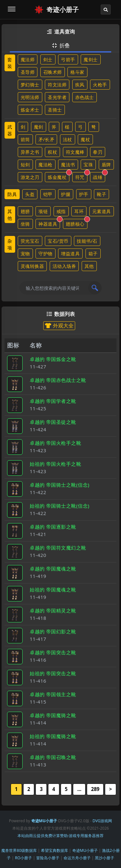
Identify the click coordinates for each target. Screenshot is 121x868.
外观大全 (59, 326)
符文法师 (57, 85)
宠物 (25, 254)
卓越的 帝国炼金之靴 (53, 359)
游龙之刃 (30, 177)
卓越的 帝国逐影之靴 (53, 527)
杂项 (10, 244)
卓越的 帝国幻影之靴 (53, 631)
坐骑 (25, 224)
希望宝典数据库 (55, 850)
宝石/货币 (58, 241)
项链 (43, 211)
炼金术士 (30, 110)
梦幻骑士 (30, 85)
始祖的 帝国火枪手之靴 (55, 464)
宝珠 (88, 165)
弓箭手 (68, 59)
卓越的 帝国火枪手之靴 (55, 443)
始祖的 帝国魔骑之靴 (53, 736)
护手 (84, 194)
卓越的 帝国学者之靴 (53, 401)
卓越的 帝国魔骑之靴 (53, 715)
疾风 (80, 85)
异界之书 (30, 152)
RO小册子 (23, 858)
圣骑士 (55, 110)
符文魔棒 (75, 152)
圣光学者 (57, 97)
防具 (12, 194)
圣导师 (28, 72)
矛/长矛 (46, 139)
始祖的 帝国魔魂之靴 (53, 590)
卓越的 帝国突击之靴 (53, 652)
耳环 (79, 211)
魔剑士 (91, 59)
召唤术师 (53, 72)
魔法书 (68, 165)
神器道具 (49, 223)
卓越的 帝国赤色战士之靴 (58, 380)
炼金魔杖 (59, 176)
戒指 (61, 211)
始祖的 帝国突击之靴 (53, 673)
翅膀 (25, 211)
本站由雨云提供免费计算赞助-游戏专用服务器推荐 (61, 836)
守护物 (45, 254)
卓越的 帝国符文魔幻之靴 (58, 548)
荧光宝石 (30, 241)
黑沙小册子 (105, 858)
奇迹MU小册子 (85, 850)
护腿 (66, 194)
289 (95, 789)
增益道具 (70, 254)
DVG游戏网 (102, 821)
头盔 (30, 194)
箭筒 (25, 139)
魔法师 (28, 59)
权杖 (52, 152)
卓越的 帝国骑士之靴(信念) (60, 485)
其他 (10, 215)
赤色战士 (85, 97)
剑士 (48, 59)
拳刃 (98, 152)
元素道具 (102, 211)
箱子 (93, 254)
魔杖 (85, 139)
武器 (10, 130)
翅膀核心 (77, 223)
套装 (10, 63)
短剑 (25, 165)
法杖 (68, 139)
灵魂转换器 (32, 266)
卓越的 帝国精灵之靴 (53, 610)
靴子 (101, 194)
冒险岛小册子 (48, 858)
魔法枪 (45, 165)
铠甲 (48, 194)
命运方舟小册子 (77, 858)
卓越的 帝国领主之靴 (53, 694)
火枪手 (100, 85)
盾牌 (106, 165)
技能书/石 (87, 241)
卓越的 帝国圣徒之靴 (53, 422)
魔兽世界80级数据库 (19, 850)
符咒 (81, 176)
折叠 (60, 45)
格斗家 (77, 72)
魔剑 (39, 127)
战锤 (99, 176)
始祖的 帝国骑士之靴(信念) (60, 506)
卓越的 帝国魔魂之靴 (53, 569)
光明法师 (30, 97)
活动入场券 (64, 266)
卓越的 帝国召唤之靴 (53, 757)
